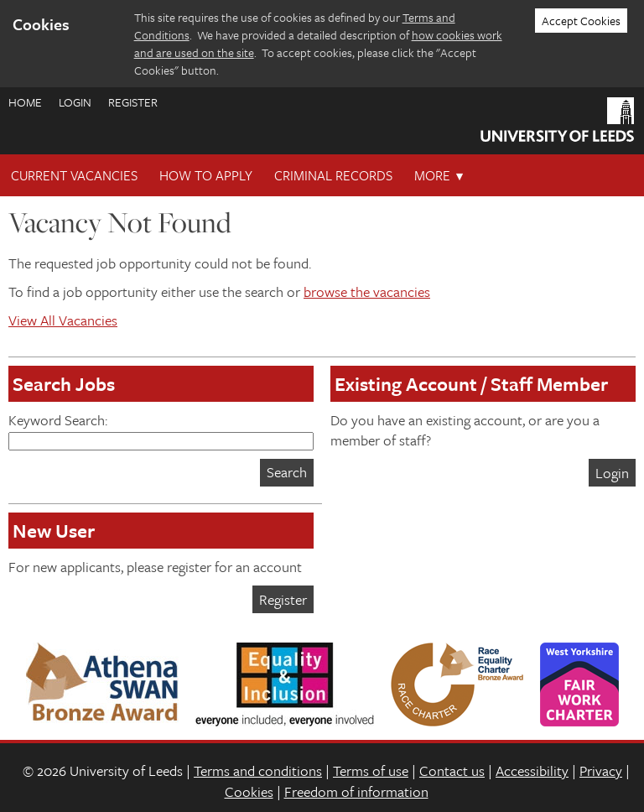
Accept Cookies (581, 21)
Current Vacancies (74, 175)
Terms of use (371, 770)
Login (75, 102)
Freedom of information (356, 791)
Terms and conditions (258, 770)
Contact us (452, 770)
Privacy (601, 770)
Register (133, 102)
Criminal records (333, 175)
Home (25, 102)
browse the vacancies (367, 291)
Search (287, 472)
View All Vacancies (63, 320)
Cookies (249, 791)
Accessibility (532, 770)
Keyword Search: (161, 430)
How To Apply (206, 175)
